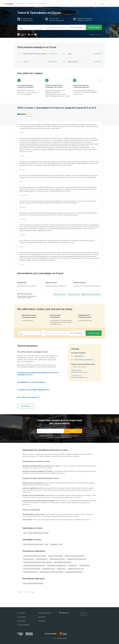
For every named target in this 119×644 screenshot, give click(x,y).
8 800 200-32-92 (76, 370)
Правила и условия (62, 638)
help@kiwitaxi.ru (80, 356)
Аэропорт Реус (61, 569)
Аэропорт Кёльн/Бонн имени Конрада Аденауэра (37, 562)
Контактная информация (24, 625)
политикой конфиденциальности (63, 437)
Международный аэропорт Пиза (57, 566)
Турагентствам (42, 617)
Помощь (102, 4)
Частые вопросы (21, 621)
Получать (73, 431)
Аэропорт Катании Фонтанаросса (75, 556)
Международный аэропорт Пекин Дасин (52, 572)
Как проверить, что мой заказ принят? (32, 382)
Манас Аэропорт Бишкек (30, 572)
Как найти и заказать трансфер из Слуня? (33, 352)
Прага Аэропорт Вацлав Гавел (63, 562)
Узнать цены (94, 27)
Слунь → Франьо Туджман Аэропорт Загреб (36, 533)
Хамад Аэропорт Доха (48, 569)
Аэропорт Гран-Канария (56, 556)
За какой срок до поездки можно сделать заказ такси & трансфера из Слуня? (38, 374)
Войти (112, 4)
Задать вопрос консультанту (84, 359)
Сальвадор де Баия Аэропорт (74, 572)
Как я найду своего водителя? (28, 397)
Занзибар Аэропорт (42, 559)
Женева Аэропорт (28, 559)
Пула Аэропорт (73, 566)
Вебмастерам (42, 621)
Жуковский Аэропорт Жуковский (77, 559)
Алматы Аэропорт (84, 566)
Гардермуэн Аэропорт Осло (76, 569)
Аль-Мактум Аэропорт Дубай (32, 569)
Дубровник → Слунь (56, 544)
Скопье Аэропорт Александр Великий (34, 566)
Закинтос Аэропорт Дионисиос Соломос (35, 556)
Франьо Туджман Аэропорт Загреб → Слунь (36, 544)
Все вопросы (26, 406)
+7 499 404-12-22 (76, 376)
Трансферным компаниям (45, 613)
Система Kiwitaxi (21, 613)
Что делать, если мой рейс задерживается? (33, 390)
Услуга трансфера (22, 617)
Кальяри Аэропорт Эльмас (57, 559)
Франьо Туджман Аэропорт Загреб (33, 583)
